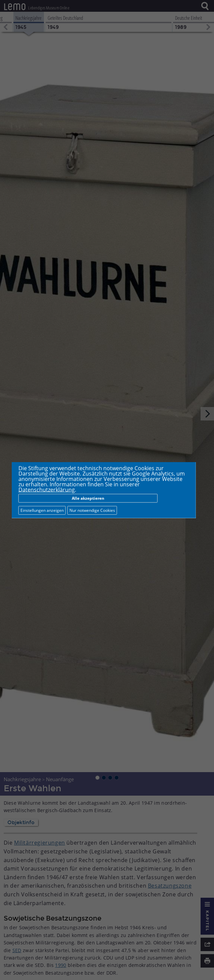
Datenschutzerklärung (47, 490)
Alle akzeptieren (88, 498)
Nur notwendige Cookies (92, 510)
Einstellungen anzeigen (42, 510)
